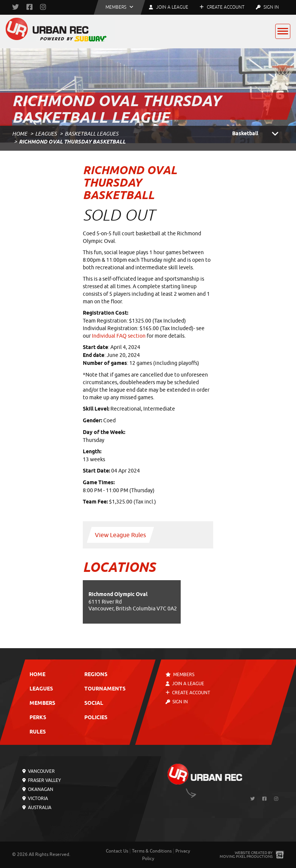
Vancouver (39, 771)
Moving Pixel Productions (246, 856)
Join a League (185, 684)
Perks (38, 718)
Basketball (258, 134)
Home (20, 134)
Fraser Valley (42, 780)
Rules (38, 732)
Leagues (46, 134)
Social (93, 704)
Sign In (267, 7)
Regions (95, 675)
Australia (37, 808)
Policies (95, 718)
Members (42, 704)
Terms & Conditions (152, 851)
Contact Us (117, 851)
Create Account (222, 7)
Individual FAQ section (119, 336)
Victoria (35, 798)
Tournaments (105, 689)
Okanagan (38, 789)
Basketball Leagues (91, 134)
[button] (119, 7)
